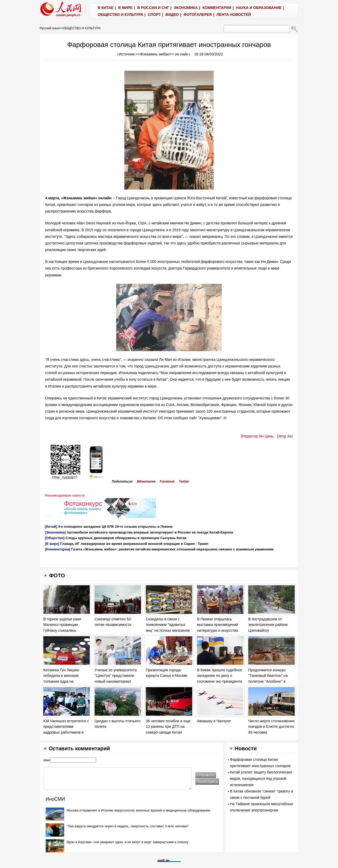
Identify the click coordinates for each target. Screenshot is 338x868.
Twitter (184, 482)
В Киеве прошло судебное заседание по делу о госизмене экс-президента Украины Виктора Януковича (220, 681)
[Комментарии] (58, 549)
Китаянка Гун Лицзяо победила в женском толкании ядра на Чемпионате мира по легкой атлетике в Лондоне (67, 681)
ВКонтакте (146, 482)
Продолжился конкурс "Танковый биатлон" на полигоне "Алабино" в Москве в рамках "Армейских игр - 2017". (268, 681)
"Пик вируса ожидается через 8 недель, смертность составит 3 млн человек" (128, 826)
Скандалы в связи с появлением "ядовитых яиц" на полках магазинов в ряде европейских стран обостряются (168, 630)
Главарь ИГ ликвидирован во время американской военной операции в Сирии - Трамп (134, 544)
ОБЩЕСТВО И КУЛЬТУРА (82, 28)
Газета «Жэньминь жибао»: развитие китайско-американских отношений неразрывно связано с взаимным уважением (172, 549)
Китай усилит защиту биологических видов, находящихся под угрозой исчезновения (261, 779)
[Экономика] (55, 532)
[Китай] (51, 527)
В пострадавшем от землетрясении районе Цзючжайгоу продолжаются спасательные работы (268, 630)
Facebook (167, 482)
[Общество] (55, 538)
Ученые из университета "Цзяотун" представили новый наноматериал (116, 676)
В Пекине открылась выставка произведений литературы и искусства (218, 625)
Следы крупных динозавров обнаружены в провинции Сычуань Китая (126, 538)
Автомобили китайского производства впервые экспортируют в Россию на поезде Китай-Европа (150, 532)
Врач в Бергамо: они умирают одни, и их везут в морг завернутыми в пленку (128, 842)
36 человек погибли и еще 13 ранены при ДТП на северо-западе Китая (168, 727)
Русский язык (49, 28)
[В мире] (52, 544)
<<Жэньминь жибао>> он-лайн (162, 54)
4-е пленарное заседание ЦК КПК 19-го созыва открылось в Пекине (115, 527)
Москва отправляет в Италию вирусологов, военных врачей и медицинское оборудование (139, 810)
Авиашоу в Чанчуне (214, 721)
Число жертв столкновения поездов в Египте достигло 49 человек (271, 727)
